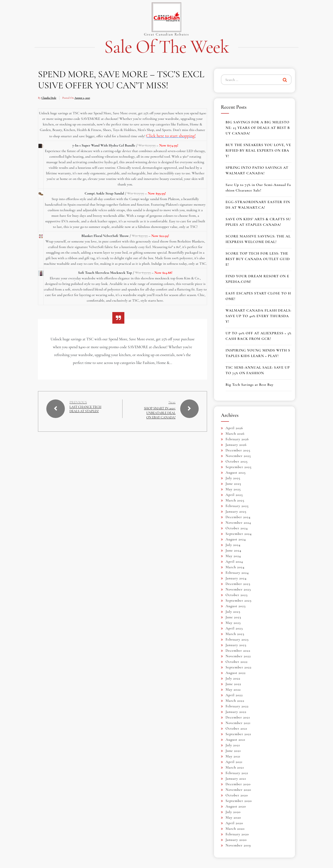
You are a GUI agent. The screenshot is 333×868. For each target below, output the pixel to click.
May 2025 (233, 489)
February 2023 (237, 639)
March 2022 (235, 701)
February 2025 (237, 506)
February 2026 (237, 439)
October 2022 (237, 662)
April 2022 (234, 695)
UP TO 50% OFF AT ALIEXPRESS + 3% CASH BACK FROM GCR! (258, 336)
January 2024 (236, 578)
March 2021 (235, 767)
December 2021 (238, 717)
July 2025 (233, 478)
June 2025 (233, 484)
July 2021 (233, 745)
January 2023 (236, 645)
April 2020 (234, 823)
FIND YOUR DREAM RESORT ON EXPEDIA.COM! (257, 279)
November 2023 (238, 589)
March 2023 (235, 634)
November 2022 (238, 656)
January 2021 (236, 779)
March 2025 (235, 500)
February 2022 (237, 706)
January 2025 (236, 511)
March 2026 (235, 434)
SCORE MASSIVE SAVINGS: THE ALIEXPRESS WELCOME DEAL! (258, 239)
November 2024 (238, 523)
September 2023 (239, 600)
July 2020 (233, 812)
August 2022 (236, 673)
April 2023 (234, 628)
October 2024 (237, 528)
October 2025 (237, 461)
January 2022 (236, 712)
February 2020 (237, 834)
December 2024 (238, 517)
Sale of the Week (166, 47)
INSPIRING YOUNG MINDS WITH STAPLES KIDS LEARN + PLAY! (258, 353)
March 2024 (235, 567)
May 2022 (233, 689)
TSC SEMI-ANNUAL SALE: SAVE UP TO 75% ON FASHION (258, 370)
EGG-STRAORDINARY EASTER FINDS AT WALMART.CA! (258, 205)
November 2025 (238, 456)
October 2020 (237, 795)
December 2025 (238, 450)
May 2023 (233, 623)
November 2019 (238, 845)
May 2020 (233, 817)
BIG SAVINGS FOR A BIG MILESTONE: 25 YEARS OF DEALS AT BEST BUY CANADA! (258, 128)
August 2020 (236, 806)
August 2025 (236, 472)
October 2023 (237, 595)
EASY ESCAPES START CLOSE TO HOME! (258, 296)
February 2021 (237, 773)
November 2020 (238, 790)
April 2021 (234, 762)
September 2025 (239, 467)
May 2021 (233, 756)
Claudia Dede (49, 98)
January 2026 (236, 445)
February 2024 (237, 573)
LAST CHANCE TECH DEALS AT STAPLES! (86, 412)
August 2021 (236, 740)
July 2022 (233, 678)
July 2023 (233, 612)
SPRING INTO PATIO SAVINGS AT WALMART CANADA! (257, 170)
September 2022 (239, 667)
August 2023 (236, 606)
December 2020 (238, 784)
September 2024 (239, 534)
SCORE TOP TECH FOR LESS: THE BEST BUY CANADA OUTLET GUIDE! (258, 259)
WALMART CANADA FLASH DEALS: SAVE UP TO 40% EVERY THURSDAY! (258, 316)
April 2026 (234, 428)
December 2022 (238, 651)
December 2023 (238, 584)
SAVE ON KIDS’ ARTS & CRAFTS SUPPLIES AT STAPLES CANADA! (258, 222)
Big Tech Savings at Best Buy (250, 385)
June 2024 (233, 550)
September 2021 (238, 734)
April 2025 (234, 495)
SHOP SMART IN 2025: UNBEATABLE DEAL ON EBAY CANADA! (159, 415)
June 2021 (233, 751)
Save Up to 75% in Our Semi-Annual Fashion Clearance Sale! (258, 188)
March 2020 (235, 829)
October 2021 (236, 728)
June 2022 (233, 684)
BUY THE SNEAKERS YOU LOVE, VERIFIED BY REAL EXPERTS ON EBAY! (258, 150)
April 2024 (234, 562)
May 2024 (233, 556)
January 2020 (236, 840)
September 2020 (239, 801)
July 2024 (233, 545)
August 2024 (236, 539)
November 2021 (238, 723)
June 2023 (233, 617)
